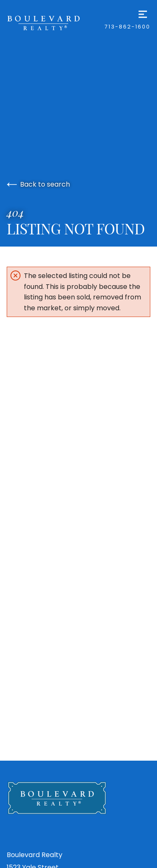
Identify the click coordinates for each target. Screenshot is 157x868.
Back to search (38, 184)
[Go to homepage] (56, 23)
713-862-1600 (127, 27)
